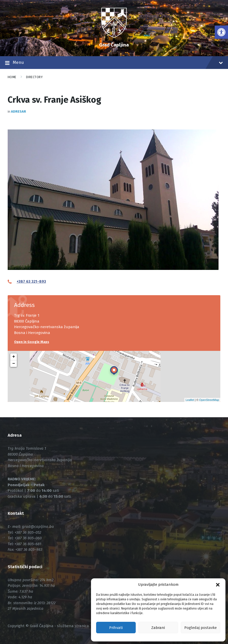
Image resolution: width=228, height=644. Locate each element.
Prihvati (116, 628)
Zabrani (158, 628)
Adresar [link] (19, 111)
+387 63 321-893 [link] (31, 281)
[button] (218, 585)
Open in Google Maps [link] (32, 342)
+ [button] (14, 357)
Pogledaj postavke (201, 628)
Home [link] (12, 77)
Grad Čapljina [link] (114, 45)
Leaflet (190, 400)
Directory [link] (34, 77)
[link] (221, 32)
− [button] (14, 364)
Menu (114, 63)
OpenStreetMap (209, 400)
